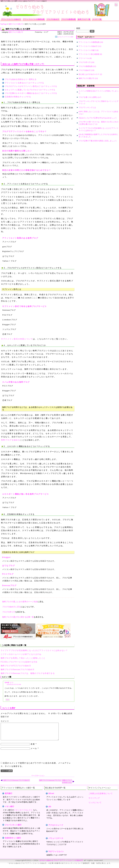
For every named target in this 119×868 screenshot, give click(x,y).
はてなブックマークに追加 (64, 37)
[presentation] (18, 759)
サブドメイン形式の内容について (17, 339)
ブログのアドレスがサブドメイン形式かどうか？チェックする (31, 86)
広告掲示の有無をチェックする (18, 97)
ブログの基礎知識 (86, 66)
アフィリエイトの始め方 (88, 46)
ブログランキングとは (87, 107)
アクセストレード (56, 829)
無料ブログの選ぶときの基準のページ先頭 (20, 602)
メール (34, 752)
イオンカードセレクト (23, 813)
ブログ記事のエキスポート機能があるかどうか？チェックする (31, 93)
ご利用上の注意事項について (101, 797)
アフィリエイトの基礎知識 (89, 42)
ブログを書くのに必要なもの (90, 97)
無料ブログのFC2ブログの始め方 (16, 666)
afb (50, 810)
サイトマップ (94, 801)
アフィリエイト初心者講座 (89, 54)
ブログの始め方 (85, 70)
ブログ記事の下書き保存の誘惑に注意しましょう (98, 141)
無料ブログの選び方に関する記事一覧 (18, 617)
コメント (5, 721)
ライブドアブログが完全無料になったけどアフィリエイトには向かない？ (34, 650)
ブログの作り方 (9, 612)
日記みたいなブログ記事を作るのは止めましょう (98, 118)
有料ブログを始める (11, 440)
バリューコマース (56, 842)
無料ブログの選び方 (16, 32)
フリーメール (84, 58)
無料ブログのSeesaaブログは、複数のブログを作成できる (28, 673)
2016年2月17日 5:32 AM (14, 684)
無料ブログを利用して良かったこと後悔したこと (23, 658)
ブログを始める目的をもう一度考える (21, 79)
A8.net (51, 797)
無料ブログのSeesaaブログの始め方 (18, 669)
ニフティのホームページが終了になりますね (21, 654)
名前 (33, 748)
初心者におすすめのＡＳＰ (89, 74)
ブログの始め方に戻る (12, 607)
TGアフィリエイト (56, 855)
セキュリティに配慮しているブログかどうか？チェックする (30, 90)
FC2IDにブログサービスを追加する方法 (19, 662)
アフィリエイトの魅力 (87, 50)
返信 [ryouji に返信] (8, 700)
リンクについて (95, 806)
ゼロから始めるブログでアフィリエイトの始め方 (61, 864)
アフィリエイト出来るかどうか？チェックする (24, 83)
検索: (78, 28)
